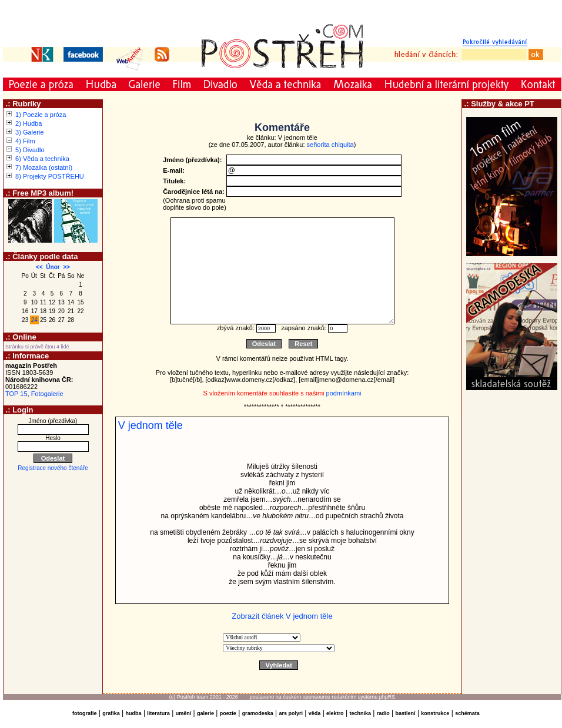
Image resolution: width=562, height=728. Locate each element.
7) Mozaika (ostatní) (44, 167)
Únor (53, 267)
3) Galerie (29, 132)
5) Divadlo (30, 150)
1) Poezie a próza (41, 115)
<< (39, 267)
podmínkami (344, 393)
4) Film (25, 141)
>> (66, 267)
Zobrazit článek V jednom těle (282, 616)
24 (34, 320)
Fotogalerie (47, 394)
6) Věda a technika (42, 159)
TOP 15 (16, 394)
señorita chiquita (330, 145)
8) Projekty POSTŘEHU (50, 176)
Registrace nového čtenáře (53, 468)
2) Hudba (29, 123)
